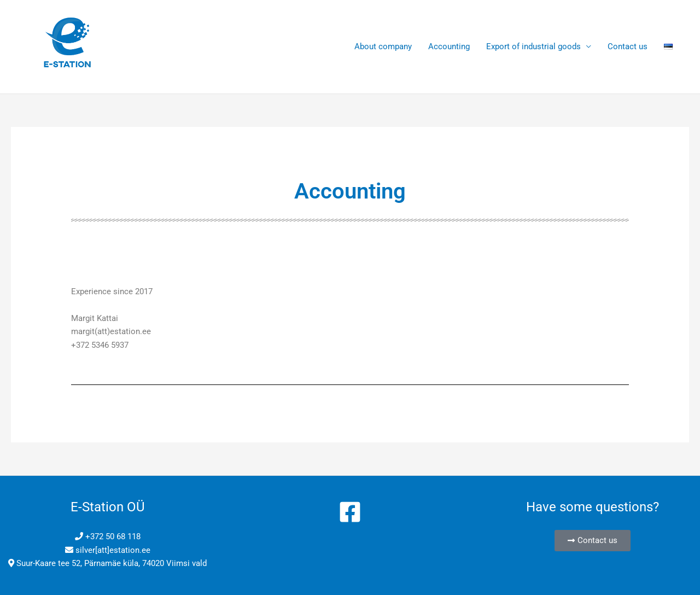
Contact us (628, 46)
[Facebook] (350, 512)
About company (383, 46)
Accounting (449, 46)
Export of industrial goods (533, 46)
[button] (593, 541)
